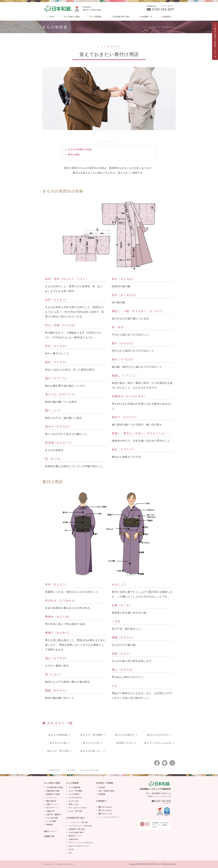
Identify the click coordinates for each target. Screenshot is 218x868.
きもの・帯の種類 (93, 735)
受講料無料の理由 (53, 791)
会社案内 (102, 787)
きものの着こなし (93, 751)
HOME (51, 17)
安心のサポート (52, 808)
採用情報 (102, 794)
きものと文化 (93, 743)
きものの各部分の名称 (80, 149)
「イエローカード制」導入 (79, 822)
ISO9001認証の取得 (76, 832)
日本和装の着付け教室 (54, 787)
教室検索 (49, 825)
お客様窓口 (166, 17)
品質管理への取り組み (77, 829)
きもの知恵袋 (94, 17)
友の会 (71, 849)
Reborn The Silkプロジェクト (79, 846)
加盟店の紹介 (74, 839)
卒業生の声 (50, 811)
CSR (70, 853)
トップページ (48, 864)
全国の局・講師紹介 (54, 814)
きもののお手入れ (160, 735)
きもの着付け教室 (71, 17)
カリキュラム (51, 797)
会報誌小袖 (49, 836)
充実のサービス (52, 804)
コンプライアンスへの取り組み (80, 826)
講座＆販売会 (51, 801)
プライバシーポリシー (65, 864)
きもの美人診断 (52, 818)
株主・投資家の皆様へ (107, 791)
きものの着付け (126, 735)
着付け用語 (74, 155)
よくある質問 (51, 821)
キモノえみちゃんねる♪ (160, 743)
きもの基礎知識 (60, 735)
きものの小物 (60, 743)
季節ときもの (126, 743)
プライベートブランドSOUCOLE (81, 843)
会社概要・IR (145, 17)
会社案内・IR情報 (105, 783)
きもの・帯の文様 (60, 751)
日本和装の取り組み (120, 17)
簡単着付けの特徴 (53, 794)
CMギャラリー (50, 831)
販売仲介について (75, 836)
